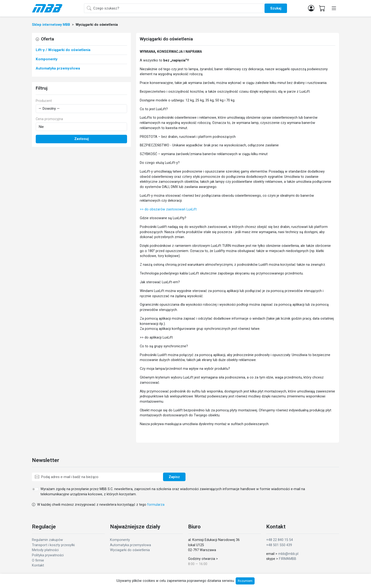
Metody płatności (45, 550)
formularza (156, 505)
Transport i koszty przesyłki (53, 545)
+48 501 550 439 (279, 545)
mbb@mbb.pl (288, 554)
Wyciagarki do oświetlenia (130, 550)
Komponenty (120, 540)
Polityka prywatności (48, 555)
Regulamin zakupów (47, 540)
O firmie (38, 560)
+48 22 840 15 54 (280, 540)
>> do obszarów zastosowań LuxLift (168, 209)
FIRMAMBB (288, 559)
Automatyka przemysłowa (130, 545)
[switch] (35, 489)
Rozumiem (245, 581)
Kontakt (38, 565)
